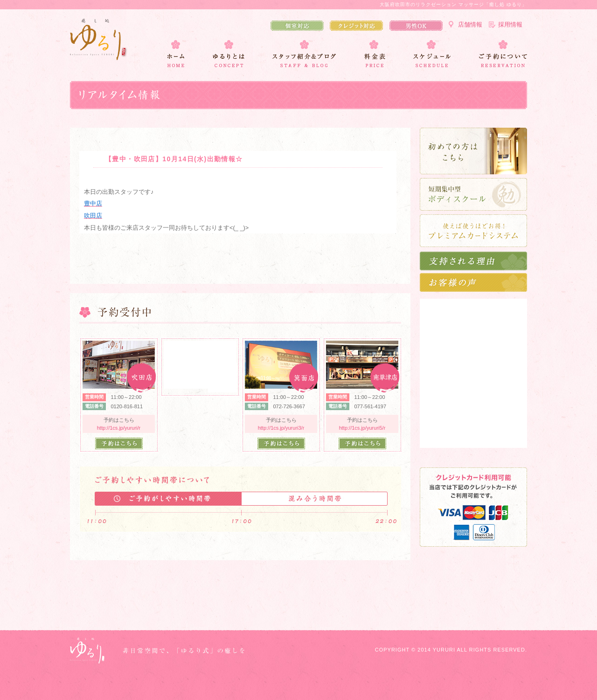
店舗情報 (470, 24)
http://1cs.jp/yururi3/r (281, 428)
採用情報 (510, 24)
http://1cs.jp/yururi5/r (362, 428)
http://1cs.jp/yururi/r (119, 428)
